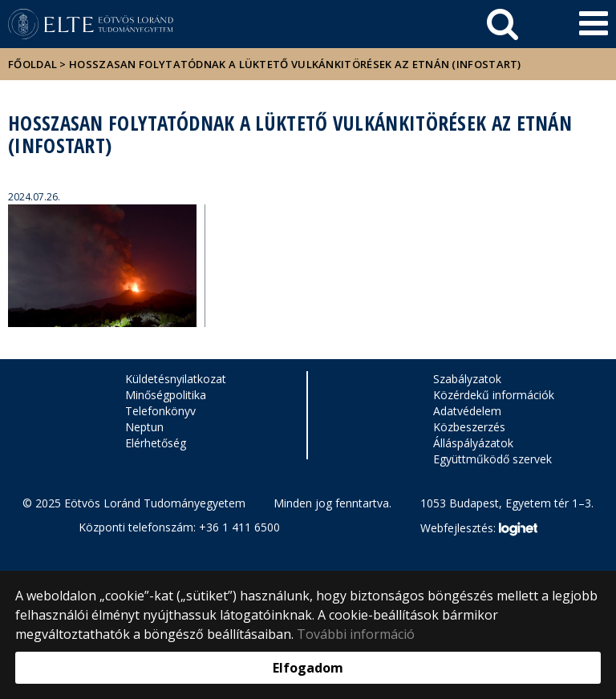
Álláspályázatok (473, 443)
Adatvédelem (467, 411)
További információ (356, 634)
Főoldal (34, 64)
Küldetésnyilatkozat (176, 379)
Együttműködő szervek (492, 459)
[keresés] (503, 24)
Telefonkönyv (160, 411)
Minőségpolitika (166, 395)
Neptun (144, 427)
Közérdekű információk (494, 395)
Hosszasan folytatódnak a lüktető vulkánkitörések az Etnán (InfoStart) (295, 64)
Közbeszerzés (469, 427)
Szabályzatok (467, 379)
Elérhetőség (156, 443)
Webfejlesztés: (479, 529)
